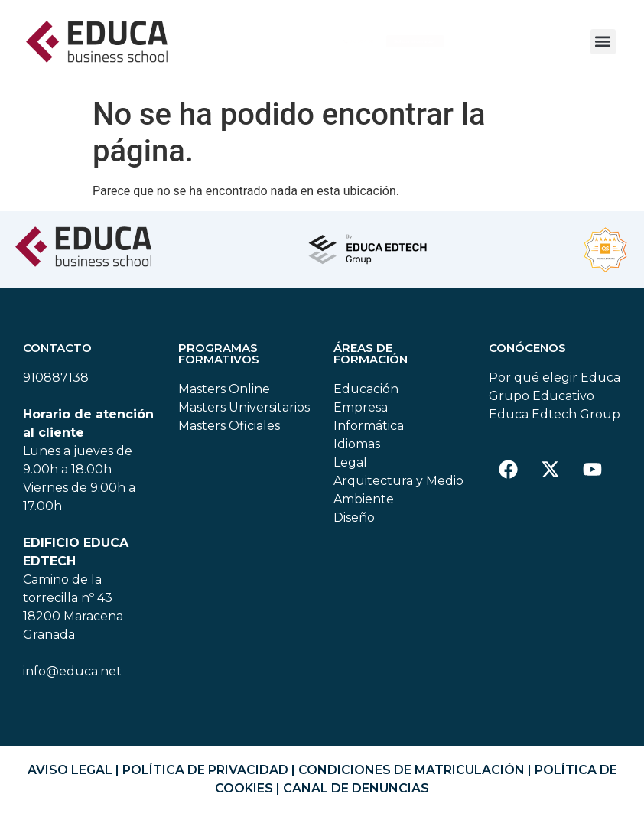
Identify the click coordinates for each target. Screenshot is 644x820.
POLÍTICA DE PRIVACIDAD (205, 777)
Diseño (354, 524)
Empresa (361, 414)
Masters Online (224, 396)
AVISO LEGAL (70, 777)
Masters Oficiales (229, 433)
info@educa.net (72, 678)
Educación (366, 396)
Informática (369, 433)
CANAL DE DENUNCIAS (356, 795)
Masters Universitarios (244, 414)
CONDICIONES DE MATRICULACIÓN (411, 777)
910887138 (56, 384)
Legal (350, 469)
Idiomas (357, 451)
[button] (603, 42)
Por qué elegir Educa (555, 384)
